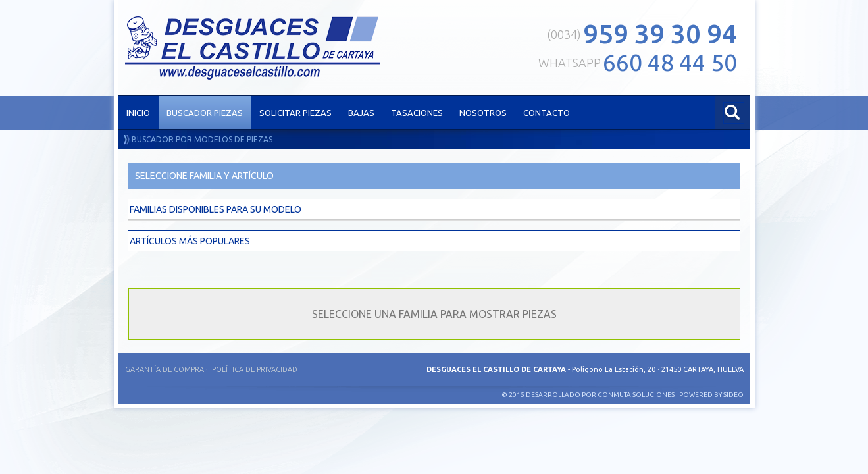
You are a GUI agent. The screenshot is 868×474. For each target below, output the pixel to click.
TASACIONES (417, 113)
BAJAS (361, 113)
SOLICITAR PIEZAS (295, 113)
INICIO (138, 113)
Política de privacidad (255, 369)
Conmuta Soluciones (636, 395)
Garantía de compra (165, 369)
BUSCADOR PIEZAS (205, 113)
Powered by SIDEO (711, 395)
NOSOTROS (483, 113)
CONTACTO (547, 113)
